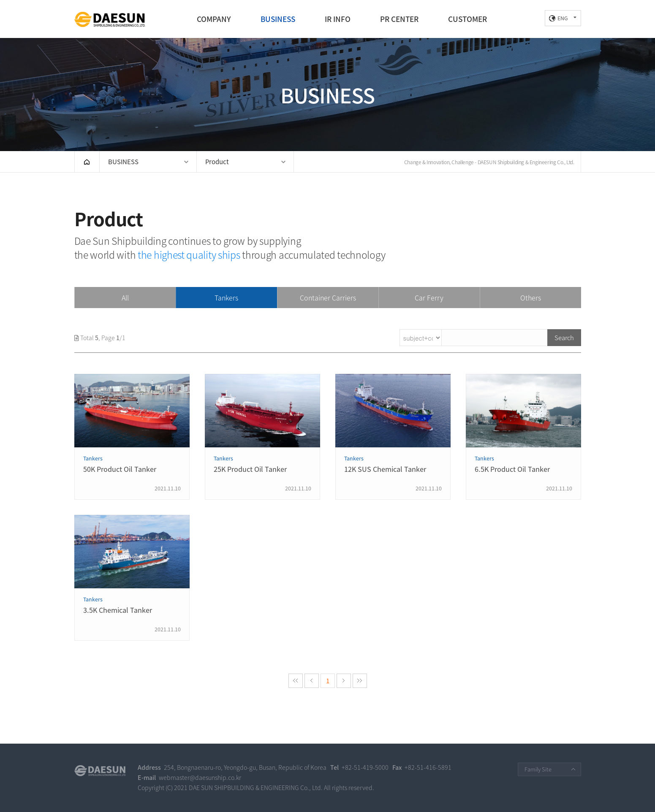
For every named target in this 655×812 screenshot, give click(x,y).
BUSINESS (278, 19)
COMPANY (214, 19)
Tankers (226, 298)
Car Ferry (429, 298)
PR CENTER (399, 19)
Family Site (538, 769)
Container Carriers (328, 298)
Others (531, 298)
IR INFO (338, 19)
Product (217, 162)
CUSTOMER (467, 19)
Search (564, 338)
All (125, 298)
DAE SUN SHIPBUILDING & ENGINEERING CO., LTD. (110, 19)
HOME (87, 162)
